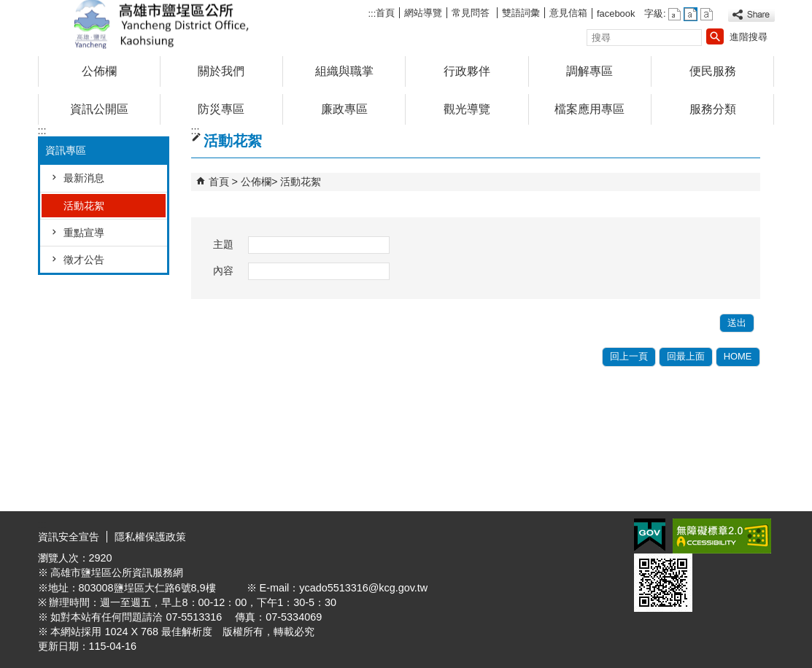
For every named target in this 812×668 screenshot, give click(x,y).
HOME (738, 356)
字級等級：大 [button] (707, 14)
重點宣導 (84, 233)
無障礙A (722, 536)
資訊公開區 (99, 109)
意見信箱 (568, 13)
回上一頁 (629, 356)
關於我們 (221, 71)
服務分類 (713, 109)
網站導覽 (423, 13)
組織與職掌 (344, 71)
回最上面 (686, 356)
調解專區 (589, 71)
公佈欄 (99, 71)
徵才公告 (84, 260)
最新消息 (84, 178)
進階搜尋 (749, 37)
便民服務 (713, 71)
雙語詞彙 (521, 13)
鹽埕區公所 (161, 24)
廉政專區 (344, 109)
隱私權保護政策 (150, 537)
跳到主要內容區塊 (8, 8)
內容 (223, 271)
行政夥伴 (467, 71)
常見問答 (472, 13)
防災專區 (221, 109)
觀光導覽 (467, 109)
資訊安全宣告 (69, 537)
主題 (223, 244)
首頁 (385, 13)
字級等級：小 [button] (674, 14)
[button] (715, 36)
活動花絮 (84, 206)
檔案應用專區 (589, 109)
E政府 (650, 535)
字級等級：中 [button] (691, 14)
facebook (616, 13)
